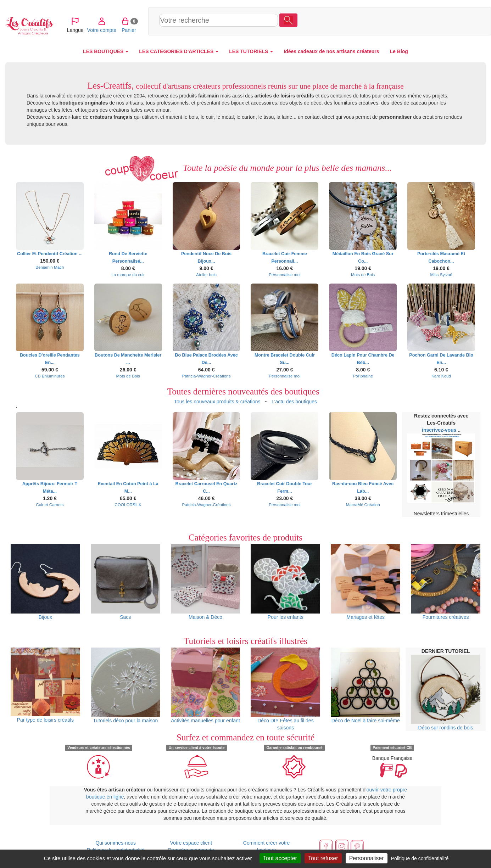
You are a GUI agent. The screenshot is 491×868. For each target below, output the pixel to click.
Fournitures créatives (446, 582)
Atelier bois (206, 275)
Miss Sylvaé (441, 275)
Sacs (125, 582)
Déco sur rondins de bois (446, 693)
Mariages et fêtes (366, 582)
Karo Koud (441, 376)
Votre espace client (191, 843)
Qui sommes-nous (116, 843)
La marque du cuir (128, 275)
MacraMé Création (363, 505)
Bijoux (45, 582)
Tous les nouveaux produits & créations (217, 402)
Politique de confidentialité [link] (420, 858)
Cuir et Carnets (50, 505)
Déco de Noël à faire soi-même (366, 685)
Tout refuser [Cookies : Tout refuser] (323, 858)
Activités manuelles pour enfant (206, 685)
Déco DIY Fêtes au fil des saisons (285, 689)
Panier (452, 21)
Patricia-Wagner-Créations (207, 376)
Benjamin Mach (50, 267)
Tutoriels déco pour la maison (125, 685)
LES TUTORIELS (251, 51)
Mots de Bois (363, 275)
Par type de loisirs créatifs (45, 685)
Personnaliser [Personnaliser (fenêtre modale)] (367, 858)
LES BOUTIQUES (106, 51)
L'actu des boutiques (294, 402)
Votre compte (425, 21)
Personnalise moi (284, 275)
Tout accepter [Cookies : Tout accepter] (280, 858)
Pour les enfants (285, 582)
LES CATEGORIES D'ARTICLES (179, 51)
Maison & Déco (206, 582)
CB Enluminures (50, 376)
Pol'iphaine (363, 376)
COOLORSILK (128, 505)
